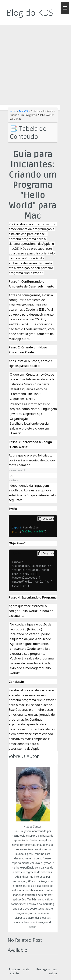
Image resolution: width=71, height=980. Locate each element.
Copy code (46, 519)
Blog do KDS (30, 12)
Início (13, 111)
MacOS (23, 111)
